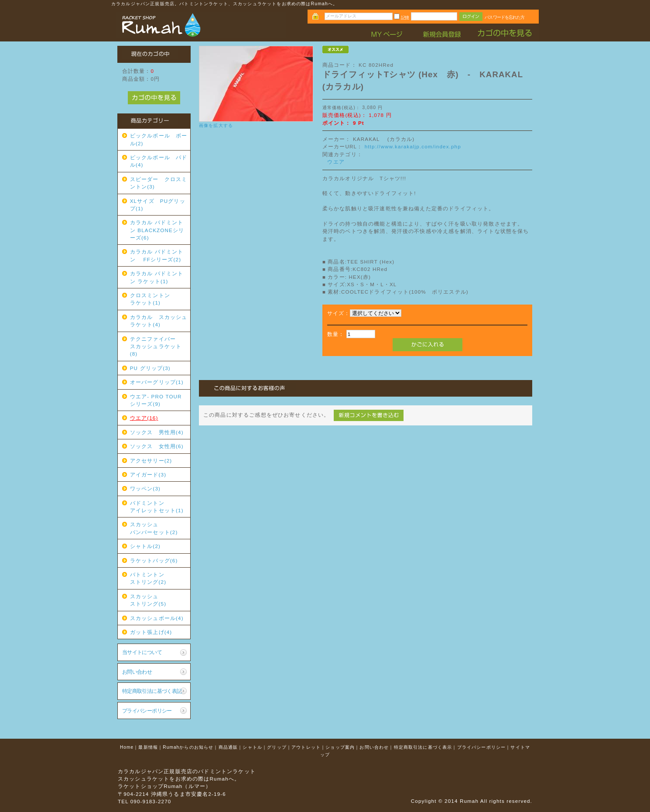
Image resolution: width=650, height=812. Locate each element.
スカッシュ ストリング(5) (159, 600)
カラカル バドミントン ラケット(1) (157, 277)
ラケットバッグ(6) (154, 560)
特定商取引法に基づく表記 (152, 691)
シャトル (252, 747)
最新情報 (148, 747)
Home (127, 747)
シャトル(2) (145, 546)
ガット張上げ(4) (151, 632)
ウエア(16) (144, 418)
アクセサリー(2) (151, 461)
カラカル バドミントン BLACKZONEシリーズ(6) (157, 230)
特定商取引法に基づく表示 (423, 747)
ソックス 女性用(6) (157, 446)
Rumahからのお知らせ (188, 747)
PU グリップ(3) (150, 368)
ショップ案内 (340, 747)
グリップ (277, 747)
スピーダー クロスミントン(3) (159, 183)
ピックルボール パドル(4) (159, 161)
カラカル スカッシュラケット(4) (159, 321)
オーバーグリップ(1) (157, 382)
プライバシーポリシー (147, 711)
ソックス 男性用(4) (157, 432)
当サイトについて (142, 652)
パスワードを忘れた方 (505, 17)
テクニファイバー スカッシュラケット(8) (159, 346)
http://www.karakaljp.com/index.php (413, 146)
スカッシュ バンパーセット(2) (159, 528)
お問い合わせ (137, 672)
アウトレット (306, 747)
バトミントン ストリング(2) (159, 578)
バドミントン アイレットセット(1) (159, 507)
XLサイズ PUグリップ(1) (158, 205)
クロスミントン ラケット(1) (159, 299)
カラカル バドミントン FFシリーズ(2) (157, 255)
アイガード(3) (148, 475)
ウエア (336, 162)
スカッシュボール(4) (157, 618)
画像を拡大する (216, 125)
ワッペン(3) (145, 488)
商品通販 (228, 747)
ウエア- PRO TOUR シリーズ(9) (159, 400)
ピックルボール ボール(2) (159, 139)
